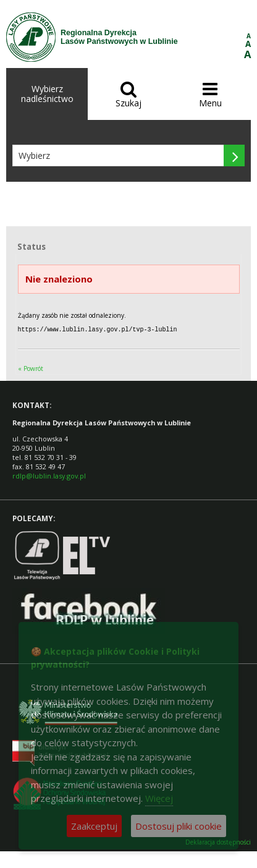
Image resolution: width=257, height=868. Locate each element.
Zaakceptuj (94, 826)
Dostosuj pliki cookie (179, 826)
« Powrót (31, 368)
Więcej (159, 798)
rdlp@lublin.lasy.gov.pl (49, 475)
